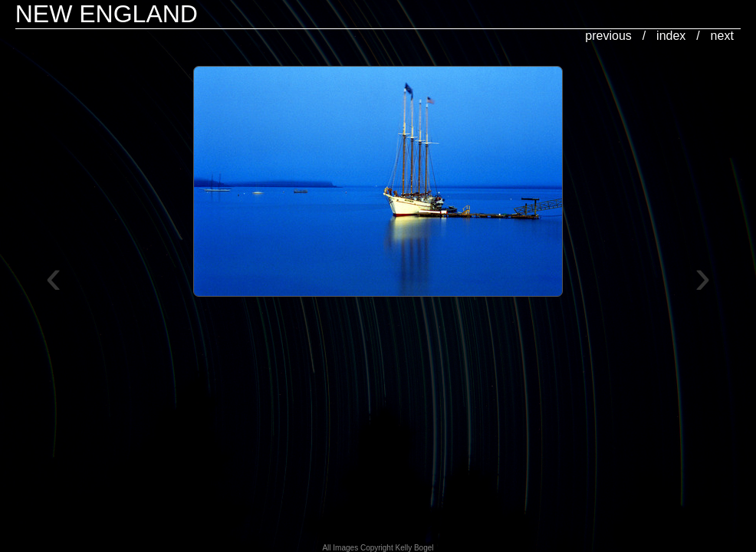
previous (608, 36)
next (722, 36)
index (671, 36)
